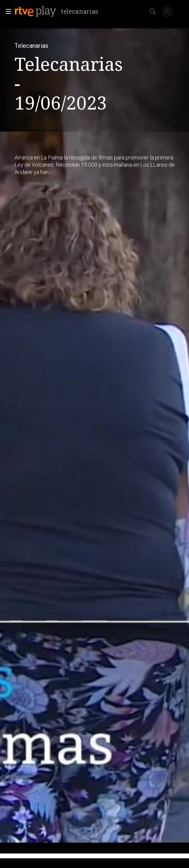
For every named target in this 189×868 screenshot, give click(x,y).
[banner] (59, 11)
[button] (7, 11)
